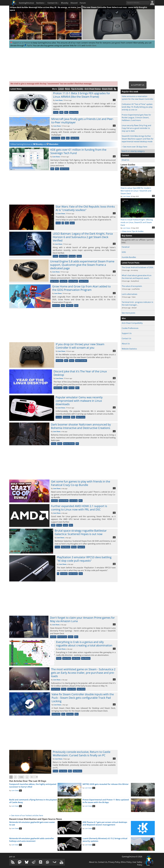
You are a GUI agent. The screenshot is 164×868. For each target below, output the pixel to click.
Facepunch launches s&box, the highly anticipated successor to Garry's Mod (33, 785)
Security (59, 417)
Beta (63, 138)
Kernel (65, 525)
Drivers (59, 525)
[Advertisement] (82, 65)
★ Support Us (138, 85)
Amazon (53, 637)
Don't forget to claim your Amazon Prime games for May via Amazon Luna (82, 619)
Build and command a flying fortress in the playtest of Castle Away (33, 801)
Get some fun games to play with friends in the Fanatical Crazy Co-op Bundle (81, 483)
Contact (125, 155)
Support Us (127, 333)
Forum (83, 3)
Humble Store (91, 45)
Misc (66, 112)
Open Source (74, 112)
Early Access (56, 689)
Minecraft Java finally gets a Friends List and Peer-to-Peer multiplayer (83, 121)
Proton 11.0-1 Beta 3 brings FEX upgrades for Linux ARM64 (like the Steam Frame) (82, 95)
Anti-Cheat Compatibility (132, 323)
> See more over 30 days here (134, 147)
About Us (126, 344)
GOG (79, 45)
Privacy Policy (114, 862)
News (67, 89)
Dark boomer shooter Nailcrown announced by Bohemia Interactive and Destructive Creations (81, 426)
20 (114, 351)
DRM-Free (70, 305)
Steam (79, 256)
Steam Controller (81, 361)
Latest (61, 89)
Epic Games (54, 281)
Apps (65, 388)
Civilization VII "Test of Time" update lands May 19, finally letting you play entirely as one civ (137, 107)
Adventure (56, 305)
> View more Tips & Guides (132, 231)
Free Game (63, 771)
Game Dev (64, 281)
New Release (66, 547)
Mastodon (53, 144)
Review (74, 547)
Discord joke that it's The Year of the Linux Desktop (80, 373)
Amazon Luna (62, 637)
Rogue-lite (81, 547)
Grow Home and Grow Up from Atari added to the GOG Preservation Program (81, 288)
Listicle (71, 637)
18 (114, 378)
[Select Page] (34, 777)
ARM (61, 112)
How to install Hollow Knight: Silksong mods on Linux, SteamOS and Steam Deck (138, 221)
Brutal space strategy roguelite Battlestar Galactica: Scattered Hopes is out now (81, 532)
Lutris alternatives (130, 294)
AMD (53, 525)
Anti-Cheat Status (93, 89)
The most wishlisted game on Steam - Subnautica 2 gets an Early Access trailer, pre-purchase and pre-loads (83, 673)
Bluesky (65, 3)
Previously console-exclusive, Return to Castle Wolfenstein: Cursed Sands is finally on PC (82, 753)
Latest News (16, 89)
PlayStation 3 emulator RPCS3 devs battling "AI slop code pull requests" (84, 559)
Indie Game (76, 658)
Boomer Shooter (69, 444)
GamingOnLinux (26, 3)
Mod (70, 771)
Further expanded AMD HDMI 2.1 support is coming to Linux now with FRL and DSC (79, 508)
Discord (74, 3)
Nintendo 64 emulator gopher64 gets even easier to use (32, 823)
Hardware (60, 361)
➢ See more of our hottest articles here (26, 815)
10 (114, 564)
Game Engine (73, 281)
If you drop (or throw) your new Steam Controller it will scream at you (80, 346)
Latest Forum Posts (131, 263)
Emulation (66, 417)
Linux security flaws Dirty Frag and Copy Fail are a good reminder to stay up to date (136, 128)
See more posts (128, 313)
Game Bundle (64, 501)
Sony (81, 574)
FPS (77, 444)
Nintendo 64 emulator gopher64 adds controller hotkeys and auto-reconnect (32, 840)
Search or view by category (133, 151)
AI (63, 223)
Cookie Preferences (130, 328)
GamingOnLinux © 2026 (132, 857)
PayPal (28, 45)
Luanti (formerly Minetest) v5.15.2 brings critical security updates (105, 840)
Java (68, 138)
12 (114, 513)
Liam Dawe (59, 100)
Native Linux (56, 138)
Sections (41, 3)
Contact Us (53, 3)
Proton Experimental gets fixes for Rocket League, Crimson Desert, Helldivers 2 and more (136, 118)
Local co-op (73, 501)
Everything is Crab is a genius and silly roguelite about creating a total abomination (84, 644)
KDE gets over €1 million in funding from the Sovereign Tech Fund (78, 151)
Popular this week (130, 92)
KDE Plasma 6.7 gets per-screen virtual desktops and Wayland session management (105, 823)
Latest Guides (128, 165)
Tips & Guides (77, 89)
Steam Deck (107, 89)
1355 (21, 777)
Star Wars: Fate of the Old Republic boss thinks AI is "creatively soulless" (85, 208)
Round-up (72, 256)
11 (153, 196)
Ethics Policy (126, 862)
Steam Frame (84, 281)
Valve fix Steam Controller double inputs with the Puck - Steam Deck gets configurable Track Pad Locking (83, 698)
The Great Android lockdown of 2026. (138, 267)
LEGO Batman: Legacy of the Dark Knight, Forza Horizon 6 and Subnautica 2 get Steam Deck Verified (83, 237)
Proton (56, 112)
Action (58, 223)
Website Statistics (129, 349)
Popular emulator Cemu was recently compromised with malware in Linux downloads (79, 401)
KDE (52, 169)
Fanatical (54, 501)
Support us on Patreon (20, 43)
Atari (63, 305)
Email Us (125, 160)
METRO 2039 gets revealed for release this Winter (106, 784)
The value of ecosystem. (132, 286)
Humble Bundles (129, 257)
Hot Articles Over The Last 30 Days (28, 781)
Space (72, 223)
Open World (75, 138)
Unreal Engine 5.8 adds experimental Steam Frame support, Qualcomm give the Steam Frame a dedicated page (82, 265)
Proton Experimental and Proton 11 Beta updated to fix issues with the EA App (106, 801)
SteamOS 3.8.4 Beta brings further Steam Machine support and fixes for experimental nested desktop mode (138, 139)
